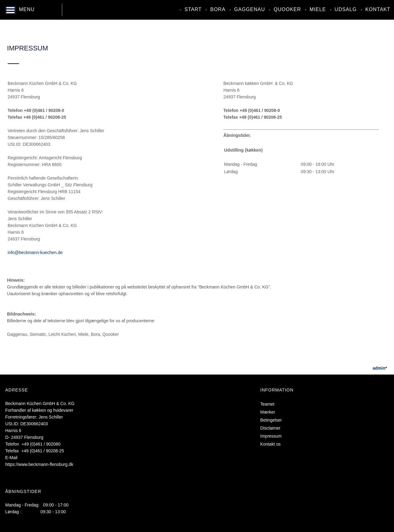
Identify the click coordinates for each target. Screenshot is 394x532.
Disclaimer (270, 428)
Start (193, 9)
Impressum (271, 436)
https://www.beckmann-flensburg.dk (39, 464)
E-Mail (11, 458)
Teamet (267, 404)
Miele (318, 9)
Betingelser (271, 420)
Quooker (287, 9)
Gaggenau (250, 9)
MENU (27, 9)
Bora (218, 9)
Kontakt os (271, 444)
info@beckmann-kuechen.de (35, 252)
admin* (380, 368)
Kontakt (378, 9)
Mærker (268, 412)
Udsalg (346, 9)
